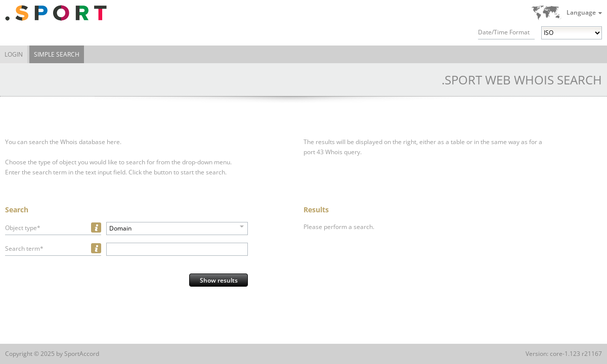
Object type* (23, 228)
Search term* (24, 248)
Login (14, 54)
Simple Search (57, 54)
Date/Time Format (504, 32)
